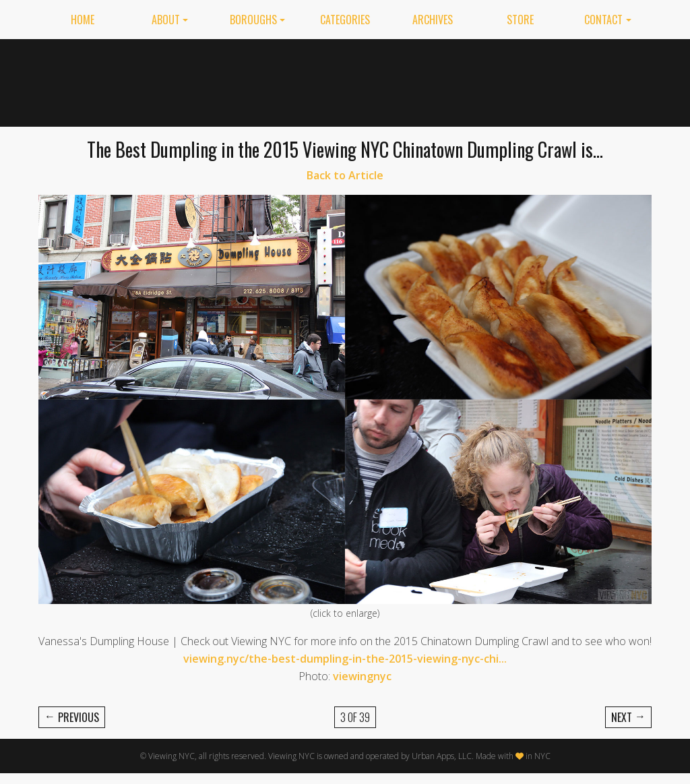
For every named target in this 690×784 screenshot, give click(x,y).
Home (83, 20)
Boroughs (253, 20)
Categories (345, 20)
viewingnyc (362, 676)
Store (520, 20)
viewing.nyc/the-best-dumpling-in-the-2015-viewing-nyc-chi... (345, 659)
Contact (603, 20)
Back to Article (345, 175)
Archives (433, 20)
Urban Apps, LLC (442, 756)
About (166, 20)
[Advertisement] (406, 80)
